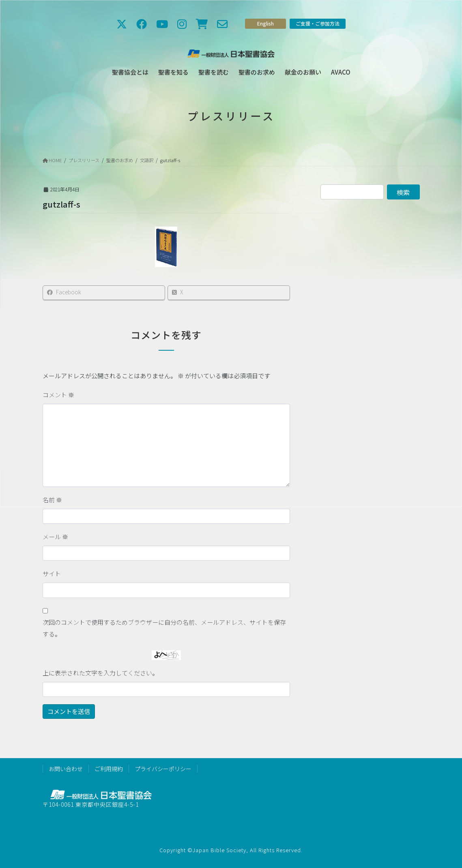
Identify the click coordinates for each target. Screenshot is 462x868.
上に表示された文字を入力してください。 (100, 673)
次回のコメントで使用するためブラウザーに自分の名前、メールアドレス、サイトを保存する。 (164, 628)
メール (55, 537)
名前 (52, 500)
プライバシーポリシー (163, 769)
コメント (58, 395)
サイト (52, 573)
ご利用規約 (109, 769)
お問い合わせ (66, 769)
